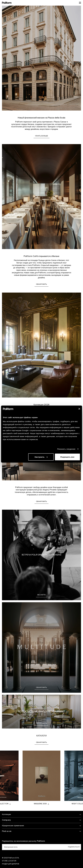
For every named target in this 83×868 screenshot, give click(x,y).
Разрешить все (67, 457)
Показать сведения (66, 449)
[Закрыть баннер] (79, 409)
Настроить (41, 457)
